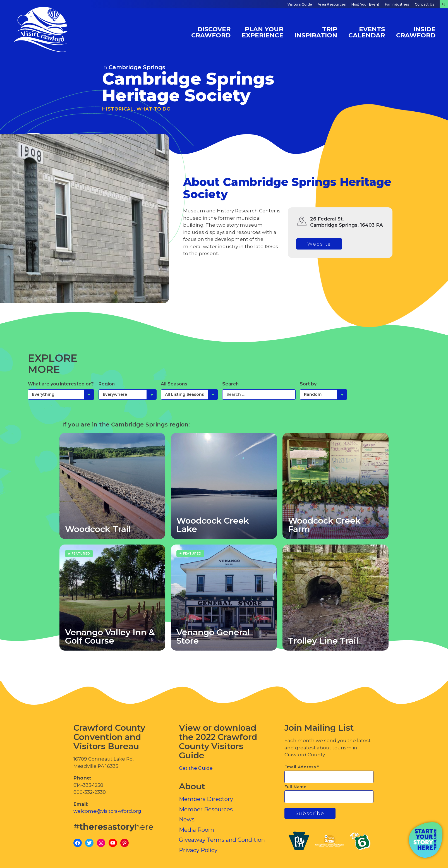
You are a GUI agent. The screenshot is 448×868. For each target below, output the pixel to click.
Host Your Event (366, 4)
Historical (118, 109)
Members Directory (206, 799)
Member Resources (206, 809)
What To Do (154, 109)
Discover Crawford (211, 32)
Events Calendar (367, 32)
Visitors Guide (300, 4)
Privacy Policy (198, 850)
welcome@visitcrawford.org (107, 811)
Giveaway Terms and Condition (222, 840)
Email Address (302, 767)
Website (319, 244)
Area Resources (332, 4)
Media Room (197, 830)
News (187, 819)
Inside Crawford (416, 32)
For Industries (397, 4)
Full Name (295, 787)
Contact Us (424, 4)
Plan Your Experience (263, 32)
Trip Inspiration (316, 32)
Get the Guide (196, 768)
